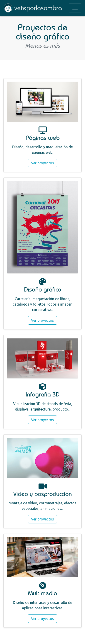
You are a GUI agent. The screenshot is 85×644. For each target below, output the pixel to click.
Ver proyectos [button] (42, 163)
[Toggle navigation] (75, 8)
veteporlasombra (38, 8)
